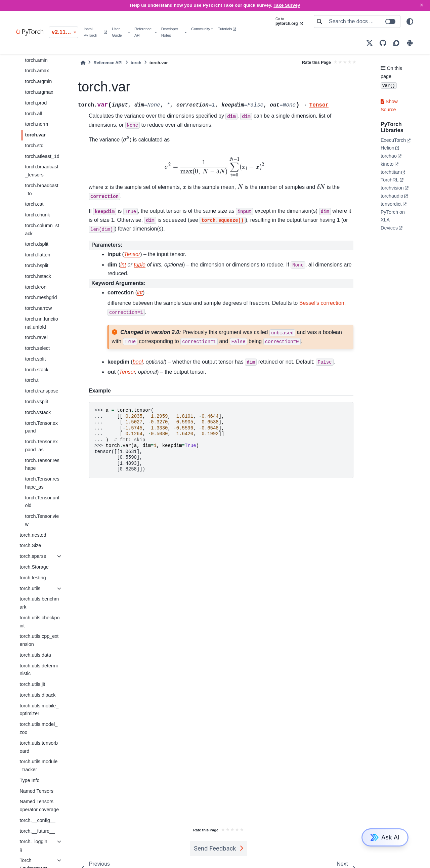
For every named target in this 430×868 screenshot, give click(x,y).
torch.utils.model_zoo (38, 728)
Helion (388, 148)
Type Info (29, 780)
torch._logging (33, 845)
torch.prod (36, 103)
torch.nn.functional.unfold (41, 323)
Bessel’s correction (322, 303)
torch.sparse (33, 556)
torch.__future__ (37, 831)
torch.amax (37, 71)
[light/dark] (410, 22)
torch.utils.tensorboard (39, 747)
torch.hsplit (37, 265)
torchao (389, 156)
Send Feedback (215, 848)
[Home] (83, 63)
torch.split (35, 359)
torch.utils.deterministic (39, 670)
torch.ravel (36, 337)
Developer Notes (170, 32)
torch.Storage (34, 567)
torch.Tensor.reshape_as (42, 483)
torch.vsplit (36, 402)
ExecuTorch (393, 140)
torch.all (33, 114)
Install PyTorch (95, 32)
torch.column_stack (42, 230)
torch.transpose (41, 391)
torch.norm (36, 124)
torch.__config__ (37, 820)
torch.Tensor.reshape (42, 464)
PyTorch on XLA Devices (393, 220)
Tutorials (227, 29)
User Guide (117, 32)
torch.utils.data (35, 655)
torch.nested (33, 535)
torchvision (392, 188)
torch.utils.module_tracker (38, 766)
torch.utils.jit (32, 684)
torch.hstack (38, 276)
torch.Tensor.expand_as (41, 446)
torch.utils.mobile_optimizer (39, 710)
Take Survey (287, 5)
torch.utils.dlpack (37, 695)
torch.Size (30, 545)
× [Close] (422, 5)
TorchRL (390, 180)
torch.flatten (37, 255)
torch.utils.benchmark (39, 603)
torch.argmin (38, 81)
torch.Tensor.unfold (42, 502)
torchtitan (391, 172)
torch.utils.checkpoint (39, 622)
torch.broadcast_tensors (41, 171)
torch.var (35, 135)
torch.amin (36, 60)
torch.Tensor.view (42, 520)
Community (201, 29)
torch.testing (33, 578)
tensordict (391, 204)
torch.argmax (39, 92)
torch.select (37, 348)
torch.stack (37, 370)
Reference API (143, 32)
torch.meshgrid (41, 297)
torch (136, 63)
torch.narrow (38, 308)
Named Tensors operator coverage (39, 805)
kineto (387, 164)
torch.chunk (37, 215)
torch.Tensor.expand (41, 427)
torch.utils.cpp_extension (39, 640)
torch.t (32, 380)
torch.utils (30, 588)
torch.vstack (38, 412)
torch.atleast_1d (42, 156)
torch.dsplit (37, 244)
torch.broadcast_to (41, 190)
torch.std (34, 146)
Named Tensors (36, 791)
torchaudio (392, 196)
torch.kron (36, 287)
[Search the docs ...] (362, 22)
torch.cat (34, 204)
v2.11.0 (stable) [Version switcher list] (65, 32)
